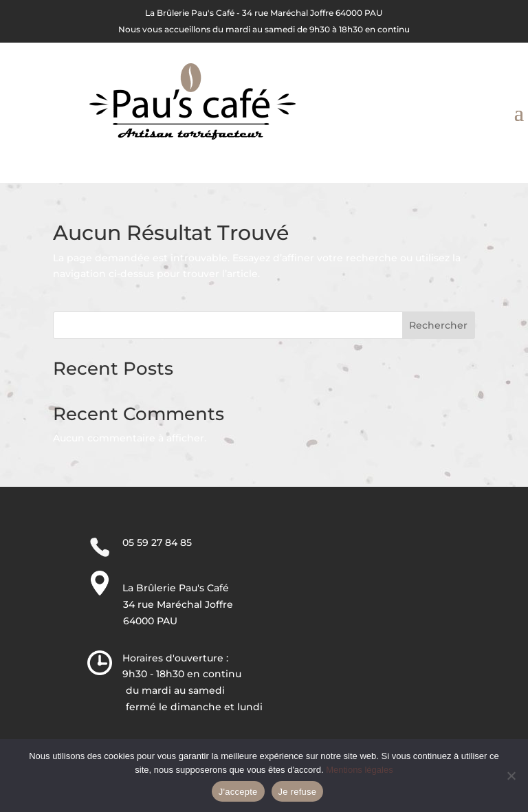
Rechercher (438, 325)
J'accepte (238, 792)
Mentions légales (360, 770)
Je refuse (298, 792)
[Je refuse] (511, 776)
